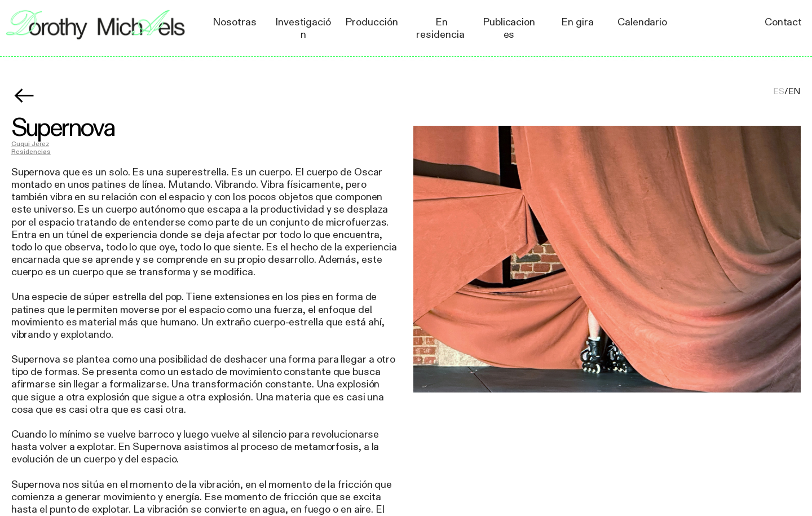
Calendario (642, 22)
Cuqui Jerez (30, 144)
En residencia (440, 28)
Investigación (303, 28)
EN (795, 92)
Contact (783, 22)
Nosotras (234, 22)
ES (779, 92)
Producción (371, 22)
